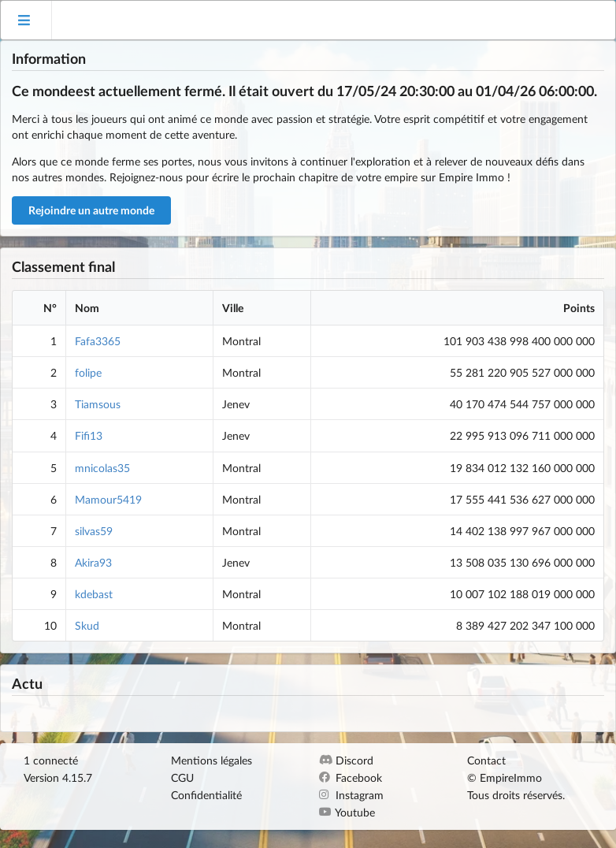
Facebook (351, 777)
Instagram (351, 795)
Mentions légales (212, 761)
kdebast (94, 594)
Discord (346, 761)
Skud (87, 625)
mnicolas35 (102, 468)
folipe (88, 372)
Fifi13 (89, 435)
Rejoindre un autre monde (91, 210)
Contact (486, 761)
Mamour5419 (108, 499)
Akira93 (93, 562)
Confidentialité (206, 795)
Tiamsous (98, 404)
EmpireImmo (511, 777)
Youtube (347, 812)
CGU (182, 777)
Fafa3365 (98, 341)
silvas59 (94, 531)
